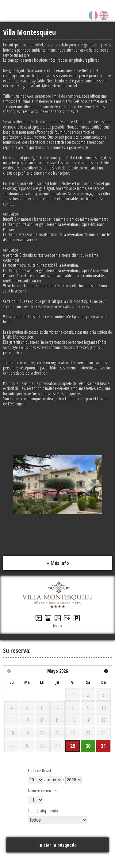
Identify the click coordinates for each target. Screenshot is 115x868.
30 (88, 746)
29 (73, 746)
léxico (57, 626)
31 (103, 746)
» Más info (58, 563)
